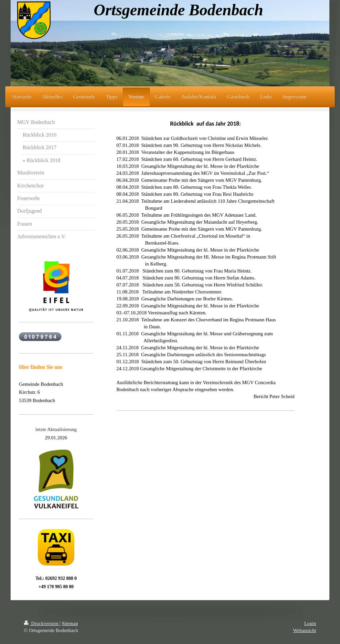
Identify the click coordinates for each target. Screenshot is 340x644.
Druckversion (42, 623)
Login (310, 623)
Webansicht (304, 630)
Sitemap (70, 623)
